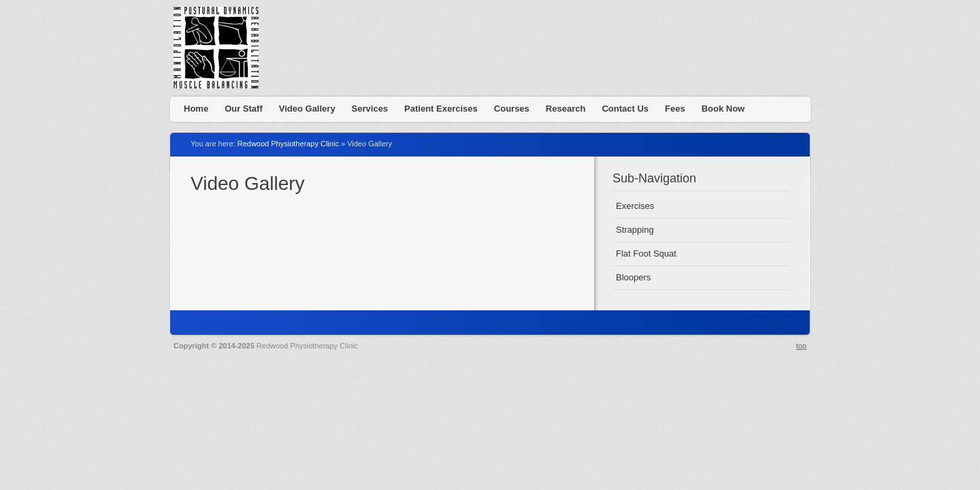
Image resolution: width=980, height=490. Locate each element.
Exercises (635, 206)
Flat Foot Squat (646, 254)
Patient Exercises (441, 109)
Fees (675, 109)
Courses (512, 109)
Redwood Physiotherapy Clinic (221, 51)
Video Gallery (307, 109)
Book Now (723, 109)
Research (566, 109)
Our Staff (244, 109)
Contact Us (625, 109)
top (801, 346)
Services (370, 109)
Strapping (635, 230)
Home (196, 109)
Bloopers (633, 277)
